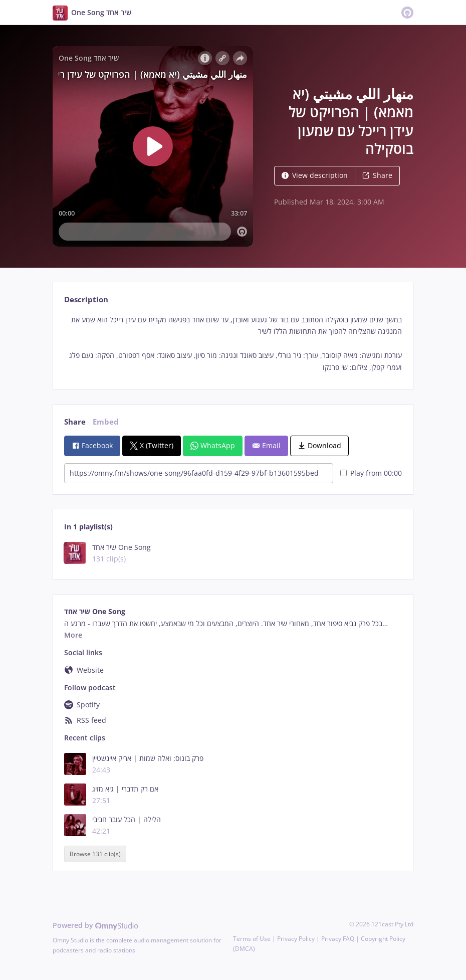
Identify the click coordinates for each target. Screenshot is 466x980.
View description (315, 175)
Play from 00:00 (371, 473)
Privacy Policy (296, 939)
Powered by (95, 925)
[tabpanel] (233, 344)
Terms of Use (252, 939)
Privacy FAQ (338, 939)
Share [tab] (75, 422)
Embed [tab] (106, 422)
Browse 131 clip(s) (95, 854)
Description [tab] (86, 300)
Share (377, 175)
